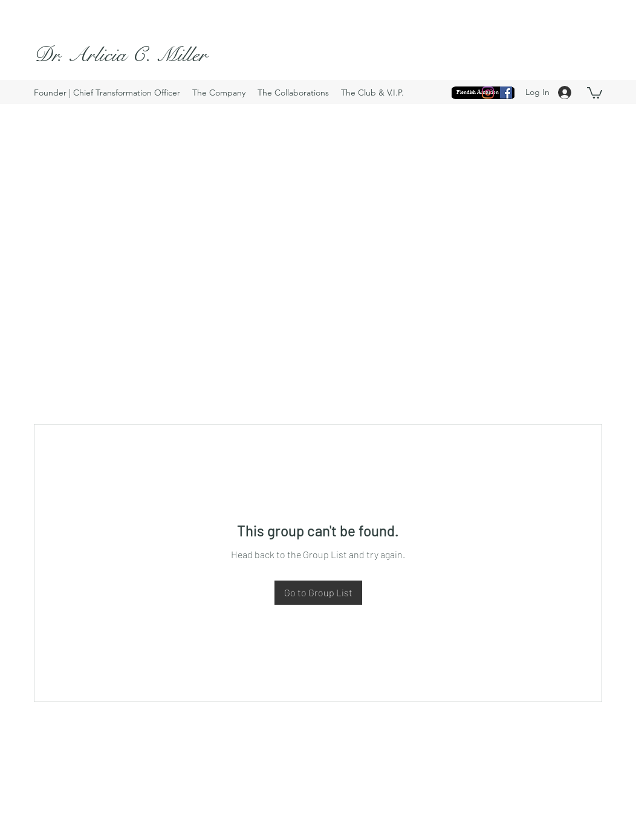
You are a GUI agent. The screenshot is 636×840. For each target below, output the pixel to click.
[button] (595, 92)
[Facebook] (506, 93)
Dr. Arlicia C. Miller (120, 55)
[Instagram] (488, 93)
